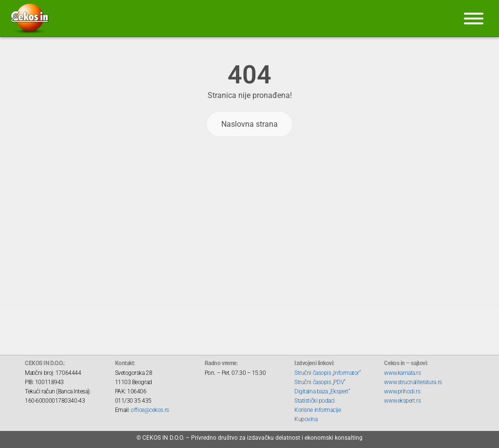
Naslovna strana (249, 124)
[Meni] (474, 19)
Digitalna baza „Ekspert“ (322, 391)
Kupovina (306, 419)
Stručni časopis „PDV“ (320, 382)
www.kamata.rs (402, 373)
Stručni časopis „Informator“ (327, 373)
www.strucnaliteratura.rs (413, 382)
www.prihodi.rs (402, 391)
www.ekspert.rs (402, 401)
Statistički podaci (315, 401)
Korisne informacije (317, 410)
